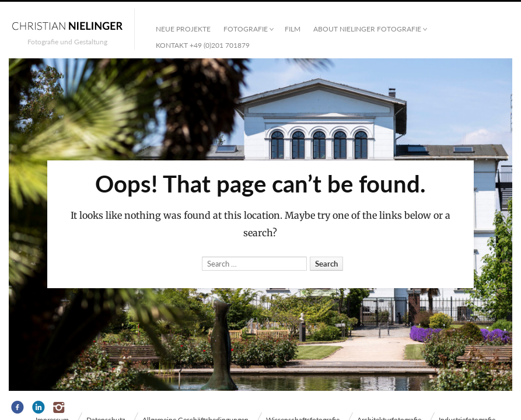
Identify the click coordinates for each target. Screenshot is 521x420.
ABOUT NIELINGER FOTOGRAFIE (367, 29)
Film (293, 29)
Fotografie (246, 29)
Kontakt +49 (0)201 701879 (203, 45)
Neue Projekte (183, 29)
